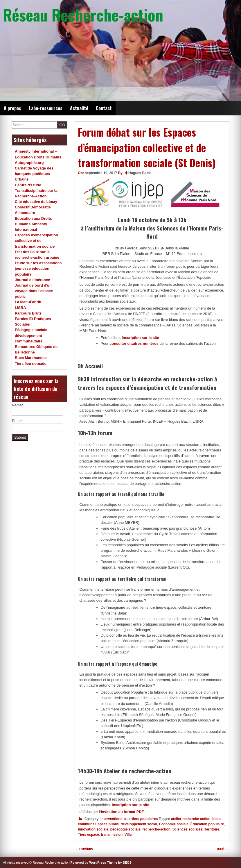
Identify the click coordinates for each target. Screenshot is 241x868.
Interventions (111, 819)
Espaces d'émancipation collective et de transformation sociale (36, 241)
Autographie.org (29, 163)
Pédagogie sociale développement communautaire (31, 335)
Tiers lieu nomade (31, 364)
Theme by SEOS (119, 862)
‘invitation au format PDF (122, 812)
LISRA (20, 308)
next (223, 849)
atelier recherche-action (191, 819)
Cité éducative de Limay (36, 202)
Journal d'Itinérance (32, 280)
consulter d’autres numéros (134, 343)
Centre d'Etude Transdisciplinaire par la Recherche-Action (36, 191)
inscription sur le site (131, 805)
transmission (112, 835)
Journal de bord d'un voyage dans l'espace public (34, 291)
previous (84, 849)
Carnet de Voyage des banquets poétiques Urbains (34, 174)
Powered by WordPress (88, 862)
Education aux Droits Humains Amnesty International (33, 224)
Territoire (212, 829)
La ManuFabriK (28, 302)
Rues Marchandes (31, 358)
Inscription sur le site (140, 338)
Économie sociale (174, 824)
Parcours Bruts (28, 313)
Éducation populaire (207, 824)
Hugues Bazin (140, 173)
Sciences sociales (187, 829)
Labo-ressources (46, 108)
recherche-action (156, 829)
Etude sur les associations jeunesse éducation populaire (38, 268)
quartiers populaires (141, 819)
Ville (128, 835)
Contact (104, 108)
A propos (12, 108)
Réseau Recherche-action (83, 15)
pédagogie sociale (125, 829)
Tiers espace (88, 835)
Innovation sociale (93, 829)
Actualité (79, 108)
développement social (139, 824)
